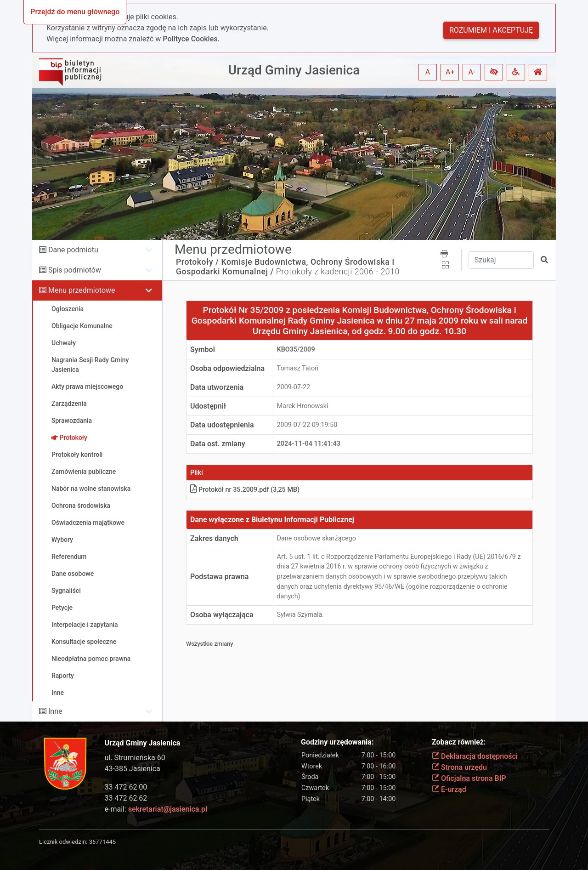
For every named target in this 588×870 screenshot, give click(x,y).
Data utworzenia (217, 387)
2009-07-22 (294, 387)
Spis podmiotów (75, 270)
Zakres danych (214, 538)
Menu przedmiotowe (82, 290)
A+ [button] (450, 72)
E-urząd (449, 789)
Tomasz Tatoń (298, 368)
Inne (55, 711)
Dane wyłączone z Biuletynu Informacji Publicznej (272, 520)
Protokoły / (198, 262)
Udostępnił (208, 406)
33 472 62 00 (126, 787)
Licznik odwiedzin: (63, 842)
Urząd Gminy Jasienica (294, 70)
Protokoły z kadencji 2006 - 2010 (338, 272)
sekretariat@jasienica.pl (168, 809)
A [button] (428, 72)
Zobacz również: (459, 742)
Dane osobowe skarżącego (317, 538)
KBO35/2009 (296, 350)
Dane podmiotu (73, 250)
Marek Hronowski (303, 406)
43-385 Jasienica (133, 769)
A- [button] (472, 72)
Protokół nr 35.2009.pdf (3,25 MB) (245, 490)
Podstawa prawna (219, 577)
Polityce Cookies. (191, 39)
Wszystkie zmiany (210, 644)
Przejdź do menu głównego (75, 12)
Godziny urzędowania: (337, 742)
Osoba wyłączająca (222, 615)
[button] (494, 72)
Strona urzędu (459, 767)
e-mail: (156, 809)
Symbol (203, 350)
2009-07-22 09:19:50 (307, 425)
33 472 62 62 (126, 798)
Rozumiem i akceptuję (491, 30)
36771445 (102, 842)
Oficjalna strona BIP (469, 778)
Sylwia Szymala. (301, 615)
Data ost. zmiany (218, 444)
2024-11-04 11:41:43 (309, 444)
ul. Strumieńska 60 (135, 758)
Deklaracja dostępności (475, 756)
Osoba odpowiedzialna (227, 368)
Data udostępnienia (222, 425)
